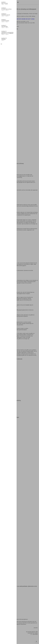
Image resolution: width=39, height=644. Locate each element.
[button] (19, 322)
